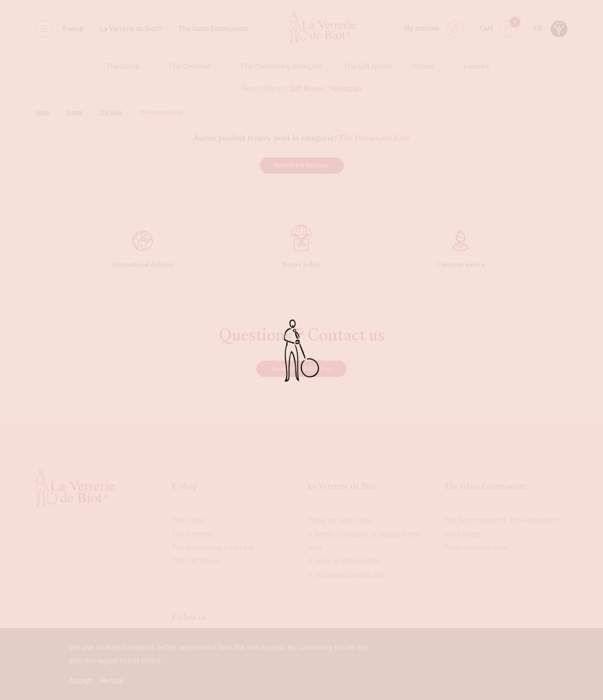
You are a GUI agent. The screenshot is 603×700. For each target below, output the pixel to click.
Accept (81, 681)
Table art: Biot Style (340, 520)
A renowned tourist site (346, 575)
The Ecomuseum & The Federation (501, 520)
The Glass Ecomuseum (213, 29)
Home (43, 113)
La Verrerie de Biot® (131, 29)
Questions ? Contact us (301, 369)
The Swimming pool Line (281, 66)
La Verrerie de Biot (342, 486)
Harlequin (345, 88)
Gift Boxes (307, 88)
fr (538, 28)
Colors (424, 66)
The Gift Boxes (368, 66)
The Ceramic (190, 66)
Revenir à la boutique (302, 165)
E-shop (73, 29)
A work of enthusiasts (344, 561)
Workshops (463, 534)
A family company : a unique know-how (365, 541)
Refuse (112, 681)
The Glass (122, 66)
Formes (476, 66)
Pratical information (477, 547)
